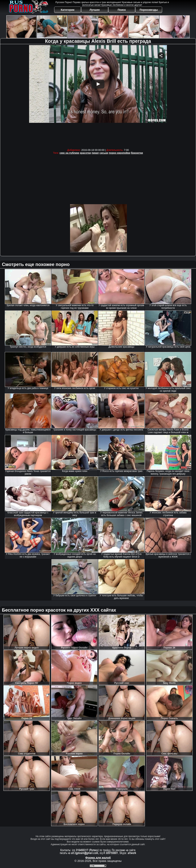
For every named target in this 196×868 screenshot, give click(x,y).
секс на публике (69, 153)
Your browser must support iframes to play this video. (98, 96)
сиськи (104, 153)
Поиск (122, 10)
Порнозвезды (149, 10)
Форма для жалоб (98, 858)
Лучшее (95, 10)
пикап (95, 153)
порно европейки (119, 153)
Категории (68, 10)
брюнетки (137, 153)
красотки (85, 153)
